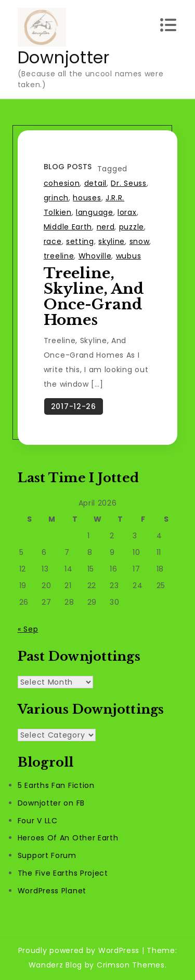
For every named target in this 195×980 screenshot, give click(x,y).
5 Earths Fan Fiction (56, 785)
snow (140, 241)
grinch (56, 198)
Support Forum (47, 855)
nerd (106, 227)
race (53, 241)
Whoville (95, 256)
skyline (112, 241)
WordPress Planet (52, 891)
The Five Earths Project (63, 873)
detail (95, 183)
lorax (127, 212)
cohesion (62, 183)
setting (80, 241)
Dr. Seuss (128, 183)
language (95, 212)
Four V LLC (38, 821)
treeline (59, 256)
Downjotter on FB (51, 803)
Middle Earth (68, 227)
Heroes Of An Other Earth (68, 838)
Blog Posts (68, 167)
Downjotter (64, 57)
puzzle (132, 227)
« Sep (28, 629)
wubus (129, 256)
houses (87, 198)
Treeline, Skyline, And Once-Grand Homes (94, 297)
